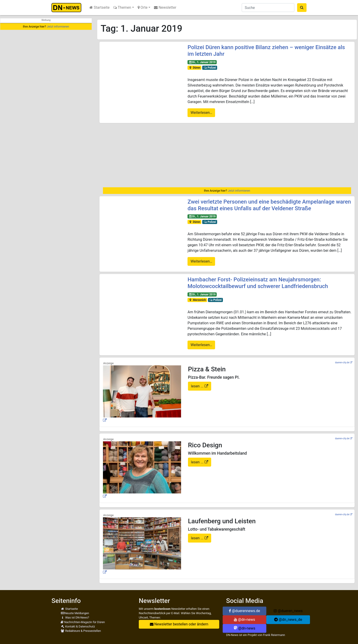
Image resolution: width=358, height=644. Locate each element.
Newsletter (165, 7)
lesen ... (198, 386)
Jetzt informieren (58, 27)
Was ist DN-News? (75, 617)
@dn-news (244, 620)
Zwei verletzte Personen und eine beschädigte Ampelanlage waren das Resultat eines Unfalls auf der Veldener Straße (269, 205)
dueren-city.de (342, 363)
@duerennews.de (244, 611)
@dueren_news (288, 611)
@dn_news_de (288, 620)
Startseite (99, 7)
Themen (122, 7)
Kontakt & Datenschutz (78, 626)
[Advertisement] (227, 155)
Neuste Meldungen (75, 613)
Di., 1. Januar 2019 (202, 62)
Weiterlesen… (201, 113)
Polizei (210, 68)
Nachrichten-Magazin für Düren (83, 622)
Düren (194, 68)
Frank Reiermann (274, 635)
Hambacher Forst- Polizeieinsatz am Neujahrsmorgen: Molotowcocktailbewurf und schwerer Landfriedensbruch (258, 283)
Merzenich (197, 300)
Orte (143, 7)
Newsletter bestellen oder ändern (179, 624)
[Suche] (268, 8)
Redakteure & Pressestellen (81, 631)
